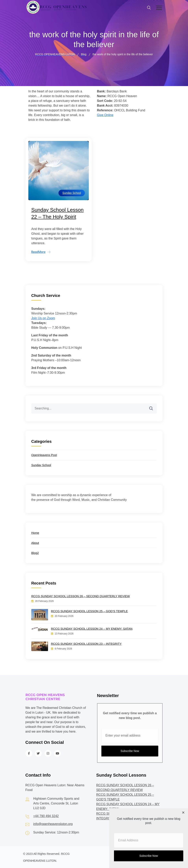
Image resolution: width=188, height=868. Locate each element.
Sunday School (72, 193)
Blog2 (35, 553)
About (35, 543)
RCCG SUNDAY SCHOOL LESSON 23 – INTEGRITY (86, 644)
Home (35, 533)
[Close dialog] (183, 813)
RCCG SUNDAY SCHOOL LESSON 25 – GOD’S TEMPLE (89, 611)
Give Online (105, 115)
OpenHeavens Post (44, 455)
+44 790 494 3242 (46, 816)
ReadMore (38, 252)
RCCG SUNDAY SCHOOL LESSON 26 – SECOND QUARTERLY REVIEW (81, 596)
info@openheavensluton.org (53, 824)
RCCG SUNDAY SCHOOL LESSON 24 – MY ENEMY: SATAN (92, 629)
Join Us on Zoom (43, 318)
